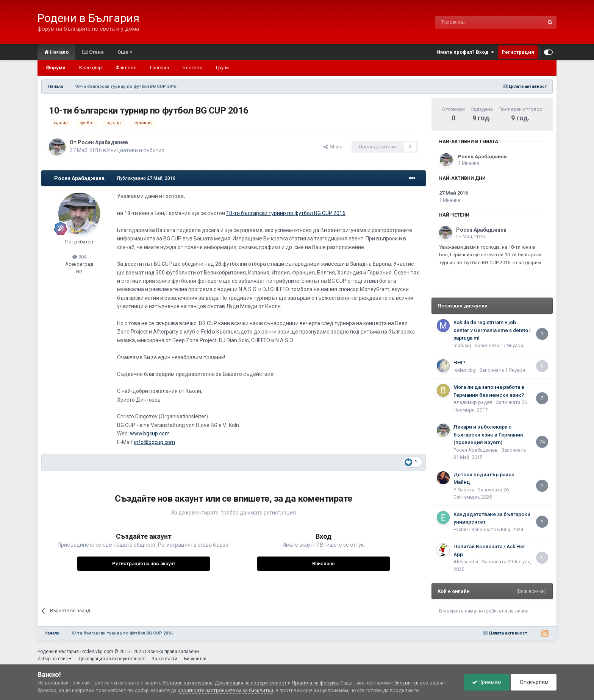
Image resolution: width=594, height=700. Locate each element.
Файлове (126, 68)
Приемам (487, 682)
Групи (222, 68)
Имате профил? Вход (465, 52)
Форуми (56, 68)
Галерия (159, 68)
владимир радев (473, 402)
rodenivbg (465, 370)
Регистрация (518, 52)
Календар (91, 68)
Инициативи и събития (136, 150)
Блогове (192, 68)
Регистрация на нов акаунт (144, 564)
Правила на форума (315, 683)
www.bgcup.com (150, 433)
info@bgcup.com (155, 442)
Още (125, 52)
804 (79, 257)
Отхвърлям (534, 682)
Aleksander (466, 562)
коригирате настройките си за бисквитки (225, 690)
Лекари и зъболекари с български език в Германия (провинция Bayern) (488, 434)
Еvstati (461, 529)
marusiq (462, 345)
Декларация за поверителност (112, 659)
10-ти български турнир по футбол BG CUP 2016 (286, 213)
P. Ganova (464, 490)
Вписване (324, 564)
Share (333, 147)
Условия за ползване (188, 683)
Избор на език (55, 659)
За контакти (164, 659)
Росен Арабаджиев (103, 142)
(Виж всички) (531, 591)
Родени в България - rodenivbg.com (75, 652)
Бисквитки (195, 659)
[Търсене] (471, 22)
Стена (93, 52)
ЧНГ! (460, 362)
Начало (56, 52)
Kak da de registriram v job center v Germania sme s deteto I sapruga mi (492, 330)
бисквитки (406, 683)
